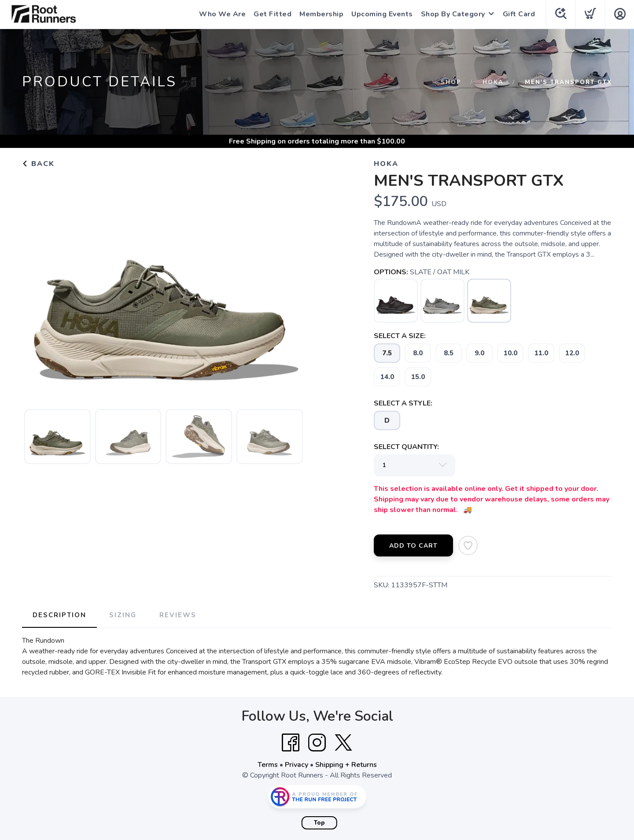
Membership (321, 14)
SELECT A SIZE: (400, 336)
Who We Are (222, 14)
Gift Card (519, 14)
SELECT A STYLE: (403, 403)
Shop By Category (453, 14)
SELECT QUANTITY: (406, 447)
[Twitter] (343, 743)
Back (38, 164)
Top (319, 823)
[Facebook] (291, 743)
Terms (268, 765)
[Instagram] (317, 743)
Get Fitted (273, 14)
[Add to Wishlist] (468, 545)
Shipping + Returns (346, 765)
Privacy (297, 765)
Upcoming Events (382, 14)
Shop (451, 82)
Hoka (493, 82)
